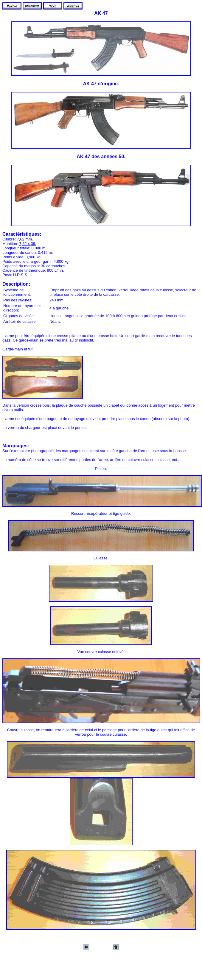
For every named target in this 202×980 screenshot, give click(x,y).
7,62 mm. (25, 239)
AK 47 (101, 13)
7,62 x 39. (28, 244)
